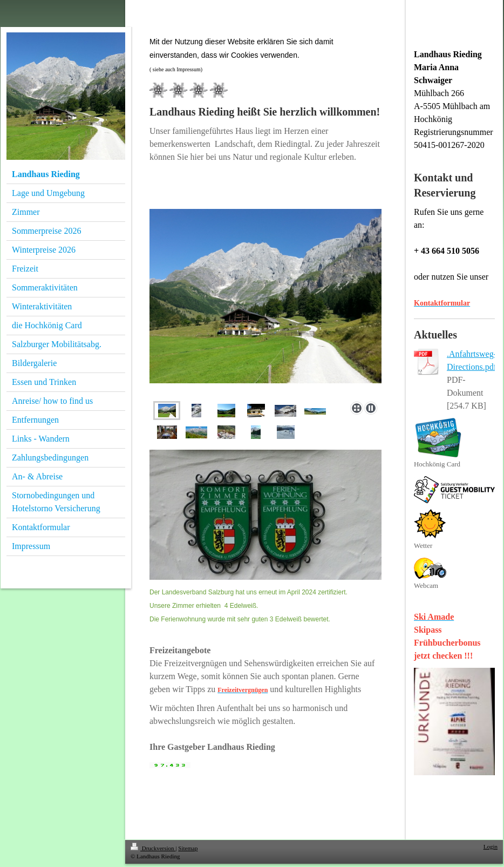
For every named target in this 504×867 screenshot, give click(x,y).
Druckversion (153, 848)
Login (491, 846)
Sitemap (188, 848)
